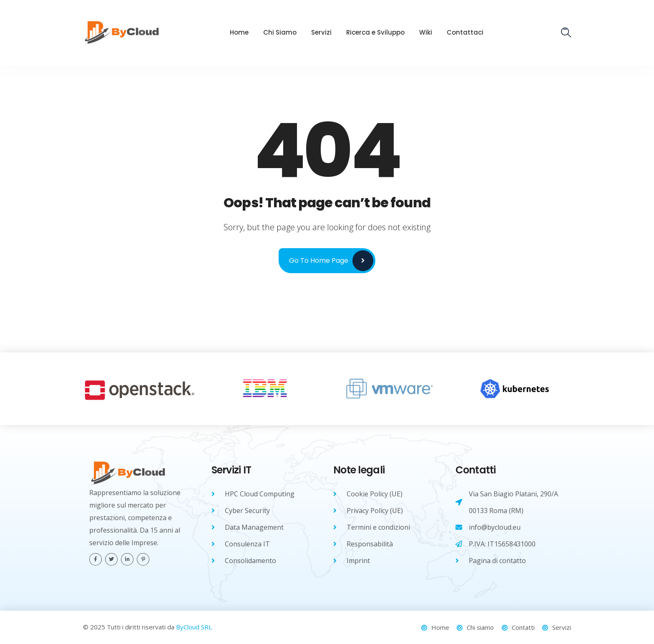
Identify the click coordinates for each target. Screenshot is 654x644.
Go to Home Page (319, 260)
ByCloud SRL (194, 627)
